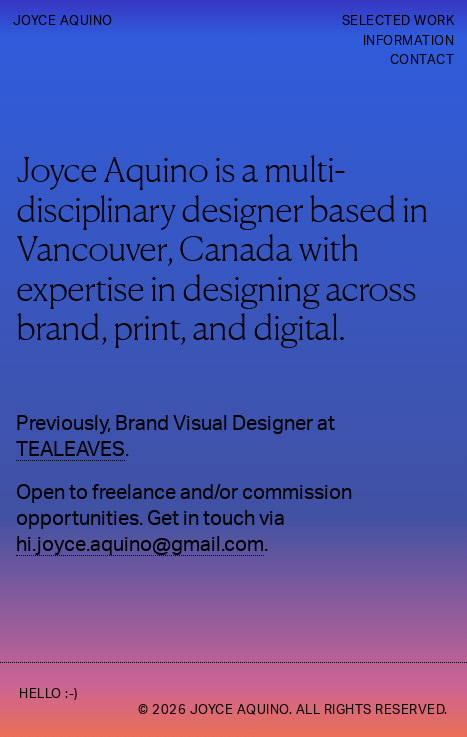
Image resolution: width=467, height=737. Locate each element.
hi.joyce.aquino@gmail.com (140, 545)
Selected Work (398, 21)
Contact (422, 60)
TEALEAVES (70, 450)
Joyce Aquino (63, 21)
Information (409, 41)
